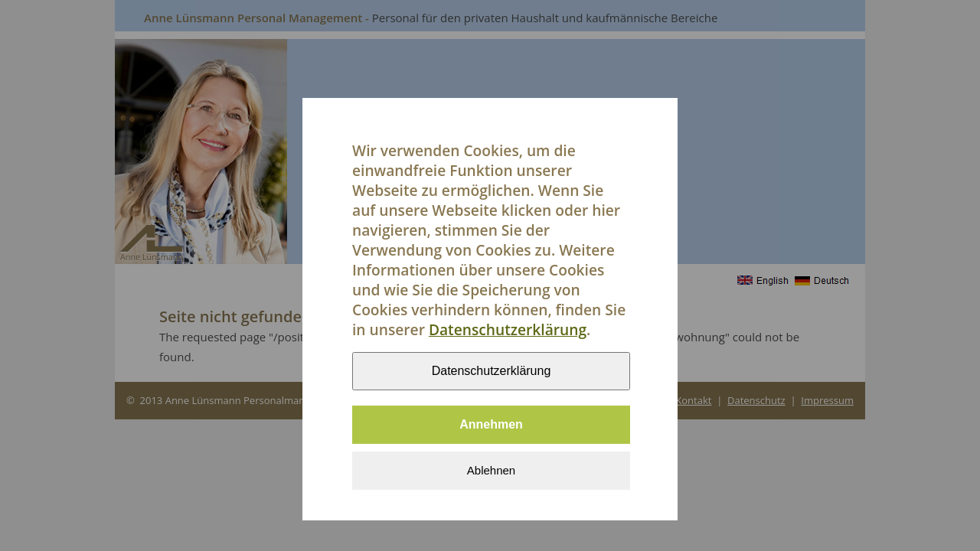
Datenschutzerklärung (508, 332)
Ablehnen (491, 473)
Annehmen (491, 427)
